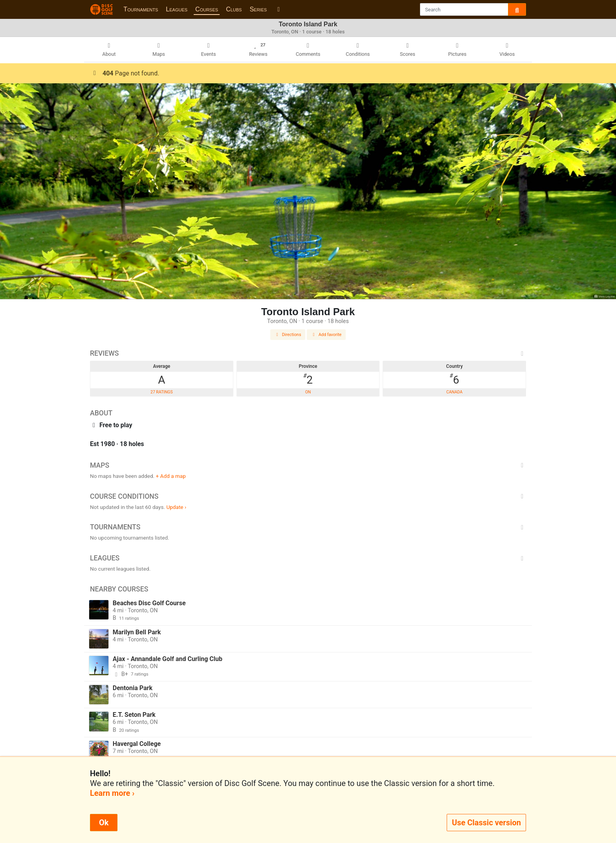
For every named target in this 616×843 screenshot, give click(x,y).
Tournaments (141, 9)
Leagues (177, 9)
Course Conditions (308, 496)
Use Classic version (486, 823)
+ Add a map (171, 476)
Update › (176, 507)
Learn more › (112, 793)
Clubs (234, 9)
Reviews (308, 353)
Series (258, 9)
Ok (104, 823)
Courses (207, 9)
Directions (288, 335)
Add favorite (326, 335)
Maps (308, 465)
